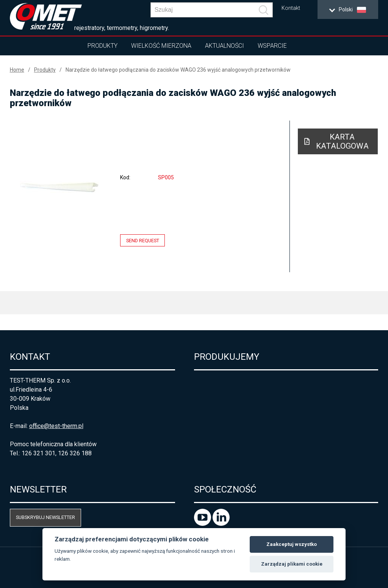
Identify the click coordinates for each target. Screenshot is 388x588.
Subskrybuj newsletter (45, 517)
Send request (143, 240)
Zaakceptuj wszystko (292, 544)
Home (17, 70)
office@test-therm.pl (56, 426)
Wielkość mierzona (161, 46)
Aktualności (225, 46)
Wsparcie (272, 46)
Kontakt (291, 8)
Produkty (102, 46)
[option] (60, 187)
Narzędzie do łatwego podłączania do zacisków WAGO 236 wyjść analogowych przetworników (178, 70)
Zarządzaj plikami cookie (292, 564)
